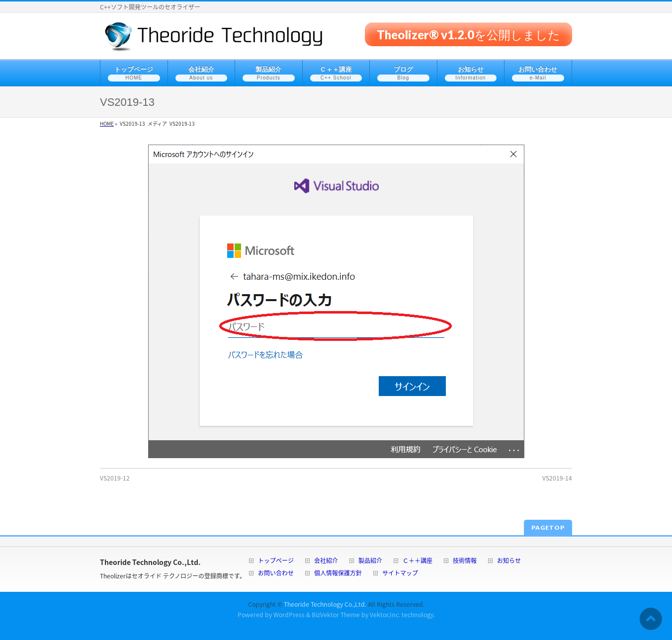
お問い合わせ (276, 574)
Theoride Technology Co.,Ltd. (325, 604)
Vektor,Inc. (385, 615)
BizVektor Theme (336, 615)
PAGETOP (548, 527)
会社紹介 (326, 561)
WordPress (289, 615)
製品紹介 (370, 561)
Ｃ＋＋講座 (418, 561)
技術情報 (465, 561)
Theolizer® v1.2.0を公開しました (468, 34)
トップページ (276, 561)
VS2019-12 (115, 478)
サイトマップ (400, 574)
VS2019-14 (557, 478)
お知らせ (509, 561)
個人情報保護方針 (338, 574)
